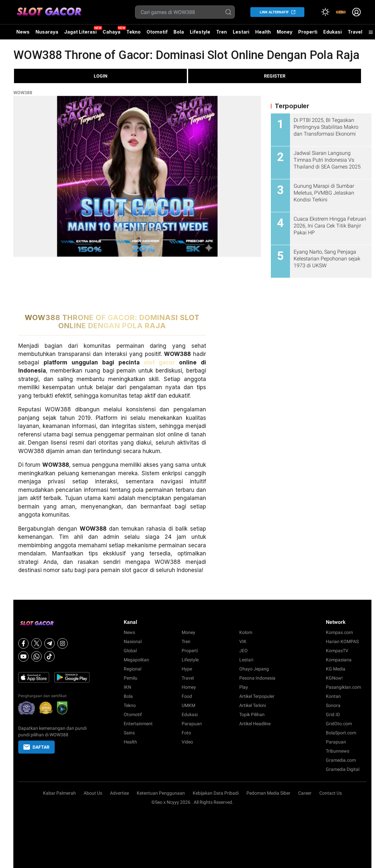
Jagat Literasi (80, 32)
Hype (187, 669)
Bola (179, 32)
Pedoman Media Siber (268, 793)
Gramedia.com (341, 760)
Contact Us (331, 793)
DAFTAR (36, 747)
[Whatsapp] (36, 656)
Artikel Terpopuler (257, 696)
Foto (186, 733)
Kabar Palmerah (59, 793)
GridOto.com (339, 724)
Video (187, 742)
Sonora (333, 705)
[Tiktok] (49, 656)
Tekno (133, 32)
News (23, 32)
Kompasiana (339, 660)
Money (285, 32)
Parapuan (192, 724)
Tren (222, 32)
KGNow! (334, 678)
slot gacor (159, 362)
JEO (243, 651)
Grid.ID (333, 714)
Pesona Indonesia (257, 678)
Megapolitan (136, 660)
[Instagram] (62, 643)
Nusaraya (47, 32)
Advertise (119, 793)
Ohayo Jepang (254, 669)
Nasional (133, 641)
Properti (308, 32)
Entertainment (138, 724)
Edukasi (333, 32)
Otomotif (157, 32)
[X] (36, 643)
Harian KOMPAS (342, 641)
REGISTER (275, 76)
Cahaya (111, 32)
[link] (341, 12)
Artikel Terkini (253, 705)
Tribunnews (338, 751)
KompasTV (337, 651)
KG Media (336, 669)
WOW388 (23, 93)
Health (263, 32)
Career (305, 793)
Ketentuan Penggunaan (161, 793)
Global (130, 651)
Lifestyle (200, 32)
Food (187, 696)
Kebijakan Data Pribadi (216, 793)
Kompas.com (339, 632)
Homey (189, 687)
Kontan (333, 696)
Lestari (241, 34)
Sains (129, 733)
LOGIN (101, 76)
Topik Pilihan (252, 714)
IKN (127, 687)
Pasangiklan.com (343, 687)
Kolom (246, 632)
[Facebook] (23, 643)
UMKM (188, 705)
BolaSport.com (341, 733)
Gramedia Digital (343, 769)
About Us (93, 793)
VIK (243, 641)
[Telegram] (49, 643)
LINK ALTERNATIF (274, 12)
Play (244, 687)
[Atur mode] (325, 12)
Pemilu (131, 678)
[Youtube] (23, 656)
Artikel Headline (255, 724)
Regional (132, 669)
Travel (355, 32)
